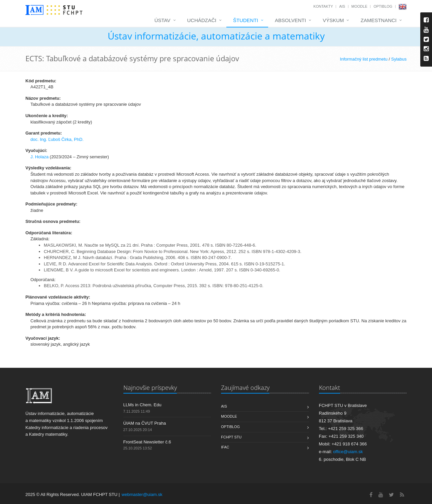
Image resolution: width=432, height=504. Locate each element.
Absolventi (290, 20)
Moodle (359, 6)
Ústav (163, 20)
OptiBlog (383, 6)
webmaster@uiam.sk (142, 494)
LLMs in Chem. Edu (142, 405)
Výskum (333, 20)
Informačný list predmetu (364, 59)
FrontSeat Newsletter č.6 (147, 442)
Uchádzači (202, 20)
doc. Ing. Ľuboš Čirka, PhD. (57, 139)
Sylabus (399, 59)
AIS (342, 6)
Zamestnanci (379, 20)
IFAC (225, 447)
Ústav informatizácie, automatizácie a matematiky (216, 36)
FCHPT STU (231, 437)
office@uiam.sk (348, 452)
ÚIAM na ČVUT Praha (145, 423)
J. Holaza (39, 157)
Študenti (246, 20)
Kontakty (323, 6)
